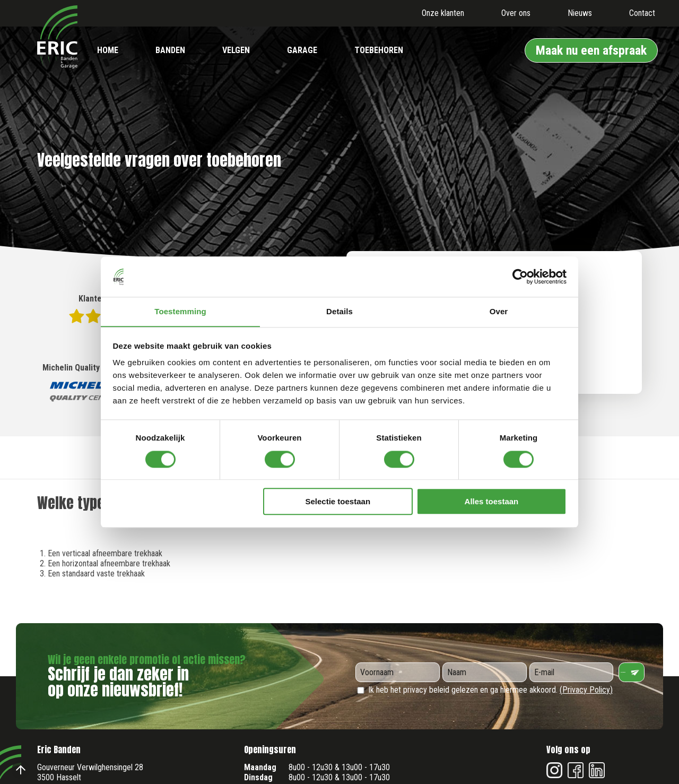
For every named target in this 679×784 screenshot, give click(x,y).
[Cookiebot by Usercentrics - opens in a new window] (520, 277)
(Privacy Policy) (586, 690)
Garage (302, 50)
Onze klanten (443, 13)
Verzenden (635, 672)
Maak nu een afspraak (591, 50)
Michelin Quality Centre (85, 384)
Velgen (236, 50)
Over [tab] (499, 311)
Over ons (516, 13)
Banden (170, 50)
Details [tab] (339, 311)
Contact (642, 13)
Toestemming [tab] (180, 311)
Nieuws (580, 13)
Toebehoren (379, 50)
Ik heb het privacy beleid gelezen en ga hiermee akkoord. (484, 690)
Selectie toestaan (338, 502)
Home (108, 50)
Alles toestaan (492, 502)
